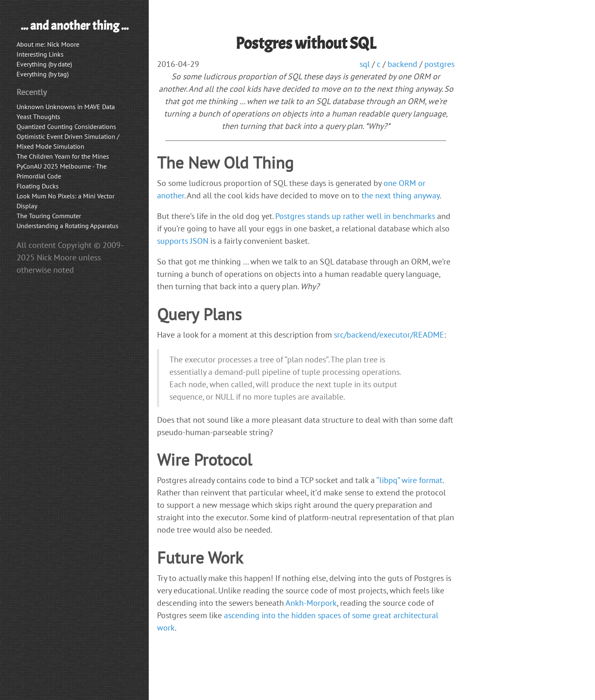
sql (365, 64)
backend (402, 64)
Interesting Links (40, 54)
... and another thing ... (75, 26)
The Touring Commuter (49, 216)
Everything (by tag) (43, 74)
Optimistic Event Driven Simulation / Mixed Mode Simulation (68, 141)
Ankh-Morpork (311, 603)
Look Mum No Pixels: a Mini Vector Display (65, 201)
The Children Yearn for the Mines (63, 156)
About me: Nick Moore (48, 44)
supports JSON (183, 241)
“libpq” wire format (409, 480)
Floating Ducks (38, 186)
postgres (439, 64)
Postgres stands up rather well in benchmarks (355, 216)
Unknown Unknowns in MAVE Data (66, 107)
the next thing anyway (401, 195)
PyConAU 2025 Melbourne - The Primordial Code (62, 171)
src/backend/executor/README (389, 335)
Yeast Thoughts (38, 117)
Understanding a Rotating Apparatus (68, 226)
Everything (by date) (44, 64)
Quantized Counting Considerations (66, 126)
